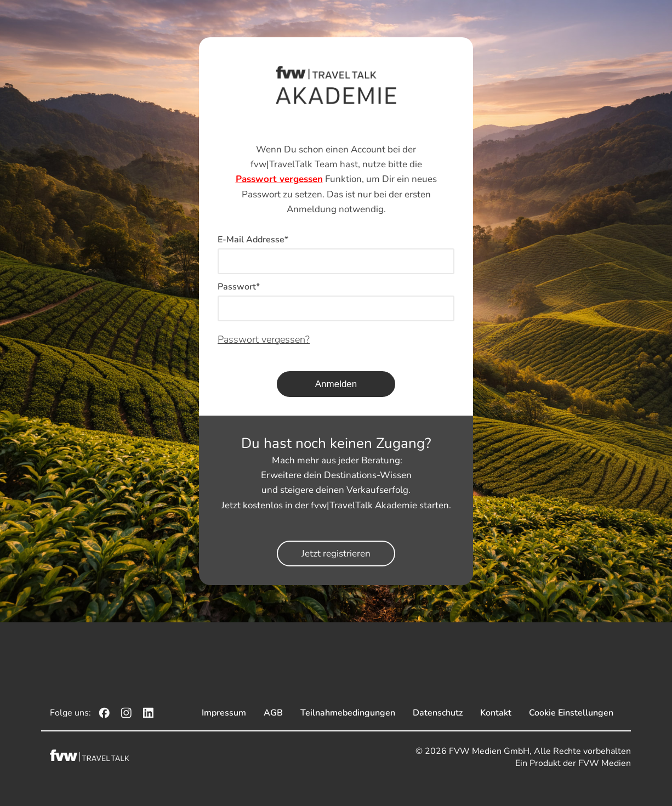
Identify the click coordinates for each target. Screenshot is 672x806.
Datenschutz (438, 713)
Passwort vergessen (279, 179)
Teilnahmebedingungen (348, 713)
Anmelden (336, 384)
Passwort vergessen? (264, 339)
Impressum (224, 713)
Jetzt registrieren (336, 554)
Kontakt (496, 713)
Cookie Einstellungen (571, 713)
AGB (273, 713)
